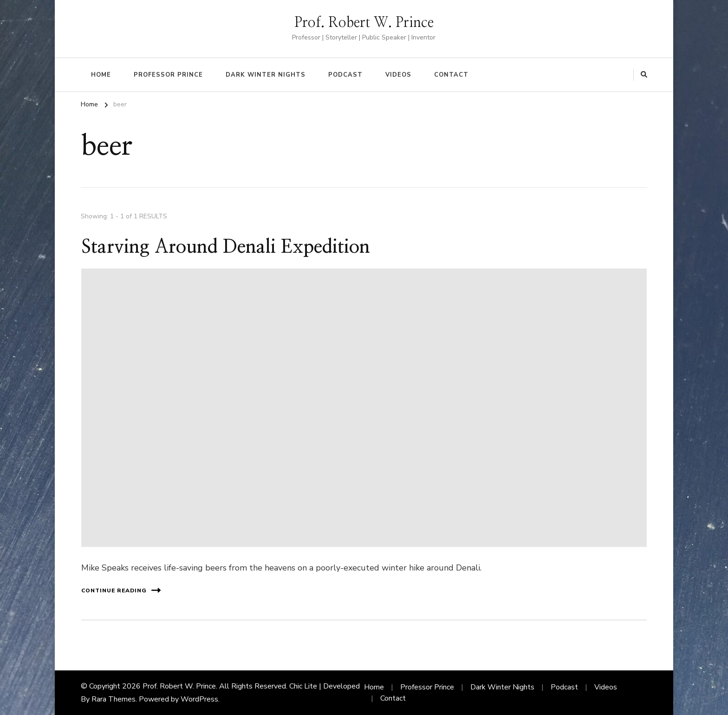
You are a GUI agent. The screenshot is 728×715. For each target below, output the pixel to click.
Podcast (345, 75)
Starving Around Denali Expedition (226, 247)
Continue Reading (121, 590)
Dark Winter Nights (266, 75)
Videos (398, 75)
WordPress (199, 699)
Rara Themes (114, 699)
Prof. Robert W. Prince (364, 23)
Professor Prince (168, 75)
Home (101, 75)
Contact (451, 75)
